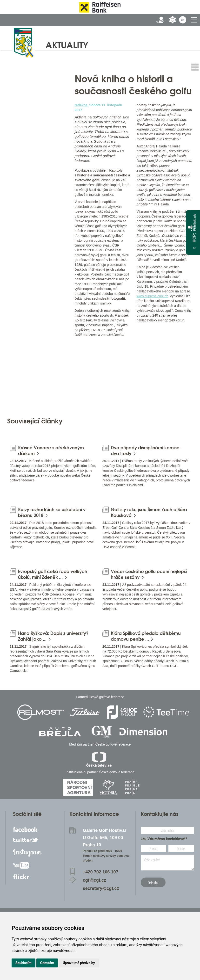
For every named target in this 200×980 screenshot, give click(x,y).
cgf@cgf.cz (95, 880)
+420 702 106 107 (101, 872)
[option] (38, 376)
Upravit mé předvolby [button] (79, 963)
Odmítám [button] (47, 963)
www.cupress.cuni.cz (152, 296)
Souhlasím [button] (23, 963)
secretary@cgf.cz (101, 888)
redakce (81, 105)
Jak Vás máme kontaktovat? (164, 839)
